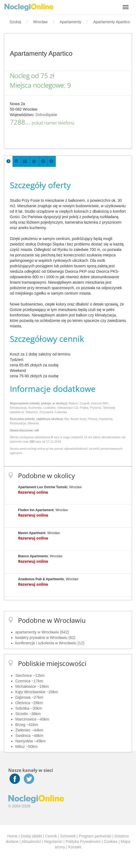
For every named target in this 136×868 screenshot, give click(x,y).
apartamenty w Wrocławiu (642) (42, 632)
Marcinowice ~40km (32, 719)
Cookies (111, 842)
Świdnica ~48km (29, 736)
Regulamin (53, 842)
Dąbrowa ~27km (29, 697)
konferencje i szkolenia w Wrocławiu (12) (50, 643)
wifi (37, 430)
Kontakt (75, 847)
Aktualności (31, 842)
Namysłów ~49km (30, 741)
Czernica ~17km (29, 681)
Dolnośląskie (46, 115)
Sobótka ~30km (29, 708)
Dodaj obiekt (31, 836)
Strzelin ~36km (28, 714)
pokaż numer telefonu (53, 123)
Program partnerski (95, 836)
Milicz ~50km (26, 746)
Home (12, 836)
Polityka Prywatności (83, 842)
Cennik (51, 836)
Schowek (68, 836)
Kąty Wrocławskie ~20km (37, 692)
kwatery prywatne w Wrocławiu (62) (45, 638)
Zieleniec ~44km (29, 730)
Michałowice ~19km (32, 686)
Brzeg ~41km (27, 725)
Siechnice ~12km (30, 676)
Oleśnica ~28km (29, 703)
